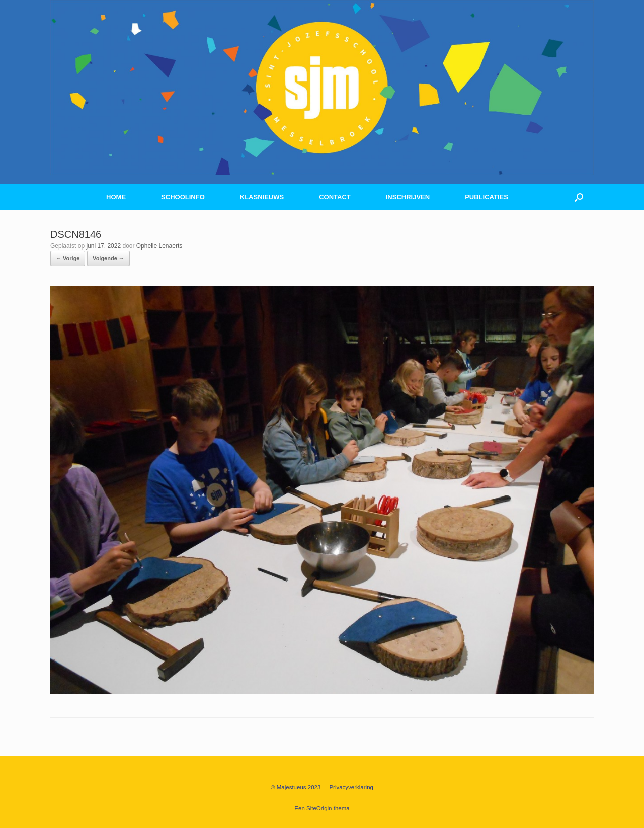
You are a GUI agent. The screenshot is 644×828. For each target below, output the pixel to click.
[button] (579, 197)
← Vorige (68, 258)
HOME (116, 197)
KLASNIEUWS (262, 197)
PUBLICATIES (487, 197)
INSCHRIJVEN (408, 197)
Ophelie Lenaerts (159, 246)
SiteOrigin (319, 808)
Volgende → (108, 258)
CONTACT (335, 197)
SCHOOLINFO (183, 197)
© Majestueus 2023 (296, 787)
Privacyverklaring (351, 787)
